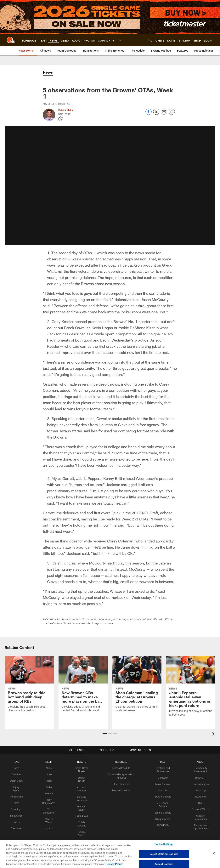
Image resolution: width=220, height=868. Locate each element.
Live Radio (49, 793)
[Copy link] (172, 112)
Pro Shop (201, 790)
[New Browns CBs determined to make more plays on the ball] (83, 686)
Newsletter (201, 797)
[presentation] (214, 734)
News (49, 768)
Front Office (16, 816)
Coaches (16, 774)
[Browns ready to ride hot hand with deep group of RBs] (29, 686)
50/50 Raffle (163, 825)
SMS (201, 803)
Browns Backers (163, 797)
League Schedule (121, 790)
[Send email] (164, 114)
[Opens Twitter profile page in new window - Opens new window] (61, 119)
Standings (16, 809)
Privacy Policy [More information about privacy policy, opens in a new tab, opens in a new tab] (114, 864)
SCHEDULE (121, 762)
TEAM (16, 762)
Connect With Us (201, 809)
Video (49, 774)
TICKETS (82, 762)
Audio (49, 787)
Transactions (16, 797)
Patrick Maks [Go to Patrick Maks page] (66, 110)
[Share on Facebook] (149, 114)
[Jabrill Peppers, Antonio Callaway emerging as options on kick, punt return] (191, 689)
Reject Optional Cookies (164, 854)
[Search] (150, 40)
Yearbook (16, 828)
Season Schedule (121, 768)
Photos (49, 781)
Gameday (163, 778)
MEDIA (49, 762)
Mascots (163, 790)
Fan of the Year (163, 784)
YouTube (49, 828)
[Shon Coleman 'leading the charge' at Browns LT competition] (137, 686)
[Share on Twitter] (156, 114)
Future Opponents (121, 784)
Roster (16, 768)
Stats (16, 803)
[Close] (214, 854)
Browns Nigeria (201, 784)
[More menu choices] (119, 40)
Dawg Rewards (163, 819)
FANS (163, 762)
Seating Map (81, 816)
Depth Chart (16, 781)
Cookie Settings (164, 844)
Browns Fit (201, 778)
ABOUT (201, 762)
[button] (110, 186)
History (16, 822)
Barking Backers (163, 813)
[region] (110, 854)
